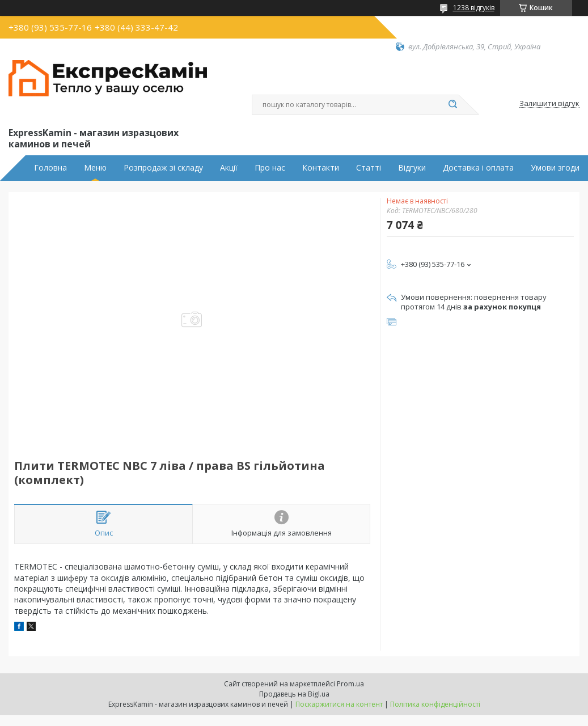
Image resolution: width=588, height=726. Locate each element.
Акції (229, 168)
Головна (50, 168)
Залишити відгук (549, 104)
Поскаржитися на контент (339, 704)
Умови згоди (555, 168)
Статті (369, 168)
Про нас (270, 168)
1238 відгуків (474, 8)
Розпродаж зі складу (163, 168)
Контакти (321, 168)
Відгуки (412, 168)
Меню (95, 168)
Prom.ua (350, 684)
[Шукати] (453, 105)
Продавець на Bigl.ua (294, 694)
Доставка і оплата (478, 168)
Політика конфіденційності (435, 704)
